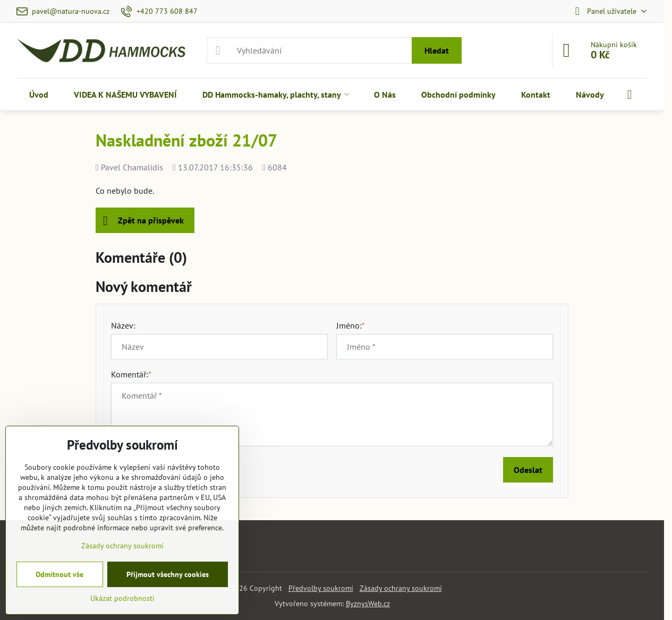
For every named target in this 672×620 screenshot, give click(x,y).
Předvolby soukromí (321, 588)
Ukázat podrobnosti (122, 598)
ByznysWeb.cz (368, 604)
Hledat (437, 50)
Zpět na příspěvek (143, 221)
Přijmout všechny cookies (168, 574)
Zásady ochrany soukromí (401, 588)
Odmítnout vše (59, 574)
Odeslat (528, 470)
